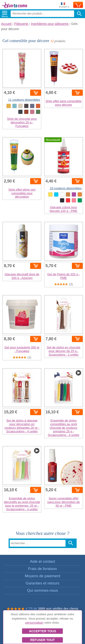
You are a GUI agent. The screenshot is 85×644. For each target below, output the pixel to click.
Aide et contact (42, 561)
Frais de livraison (42, 569)
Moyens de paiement (43, 576)
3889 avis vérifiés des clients (58, 609)
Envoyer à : (65, 5)
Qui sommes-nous (42, 590)
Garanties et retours (42, 583)
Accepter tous (43, 631)
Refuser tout (42, 640)
